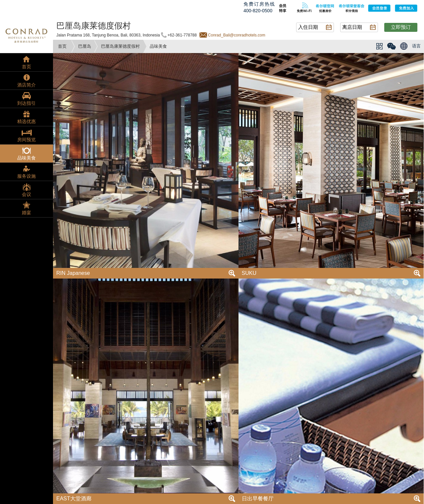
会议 (26, 194)
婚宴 (26, 213)
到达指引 (26, 103)
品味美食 (26, 158)
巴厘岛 (85, 46)
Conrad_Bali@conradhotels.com (237, 35)
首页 (62, 46)
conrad (26, 35)
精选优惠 (26, 121)
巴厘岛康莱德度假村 (120, 46)
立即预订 (401, 27)
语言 (416, 46)
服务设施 (26, 176)
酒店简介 (26, 85)
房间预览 (26, 140)
